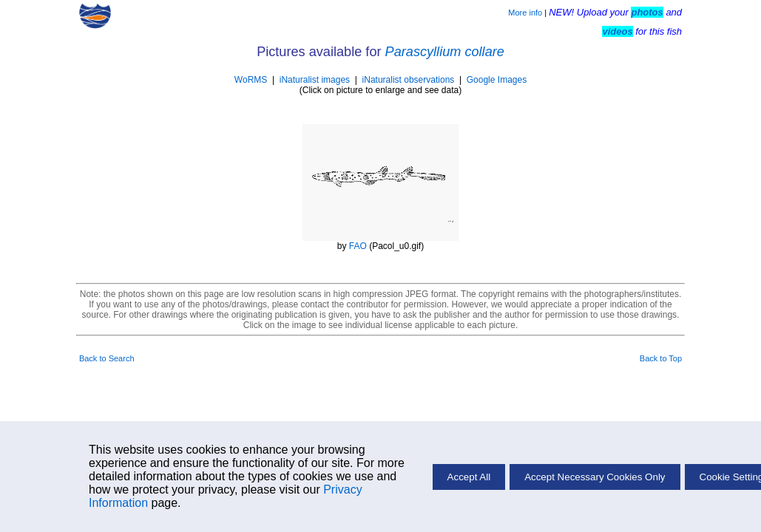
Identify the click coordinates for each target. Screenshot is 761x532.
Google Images (497, 80)
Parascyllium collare (445, 52)
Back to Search (107, 358)
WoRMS (251, 80)
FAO (358, 246)
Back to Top (661, 358)
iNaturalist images (315, 80)
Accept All (469, 477)
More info (525, 13)
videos (617, 31)
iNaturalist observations (409, 80)
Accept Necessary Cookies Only (595, 477)
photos (647, 12)
